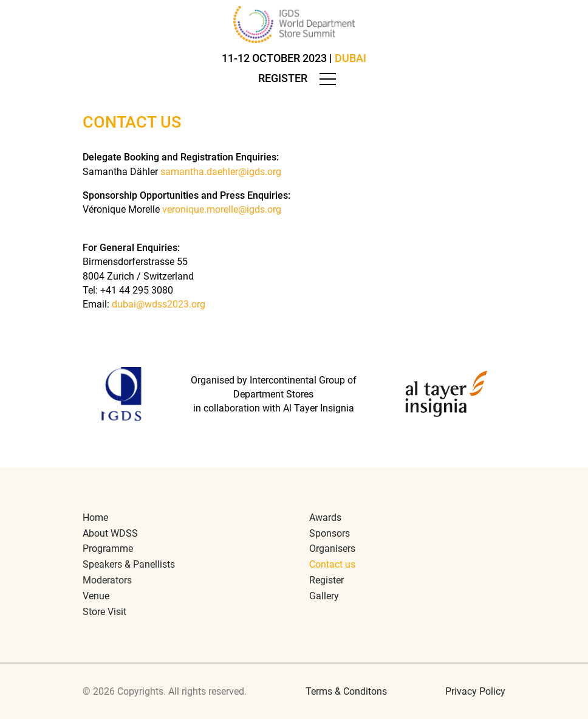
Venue (96, 596)
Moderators (107, 580)
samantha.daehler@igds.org (221, 172)
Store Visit (104, 612)
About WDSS (110, 533)
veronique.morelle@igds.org (222, 209)
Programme (108, 549)
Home (95, 518)
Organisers (332, 549)
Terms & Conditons (346, 691)
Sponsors (330, 533)
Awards (325, 518)
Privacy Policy (475, 691)
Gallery (324, 596)
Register (283, 78)
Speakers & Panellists (129, 564)
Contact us (332, 564)
